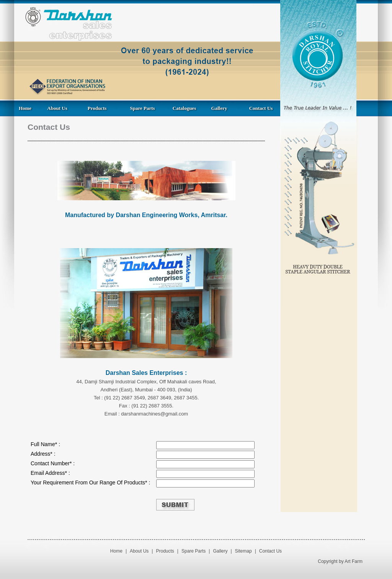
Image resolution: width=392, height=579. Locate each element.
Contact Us (261, 108)
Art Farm (354, 561)
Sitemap (243, 551)
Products (97, 108)
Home (25, 108)
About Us (57, 108)
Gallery (219, 108)
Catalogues (184, 108)
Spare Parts (142, 108)
